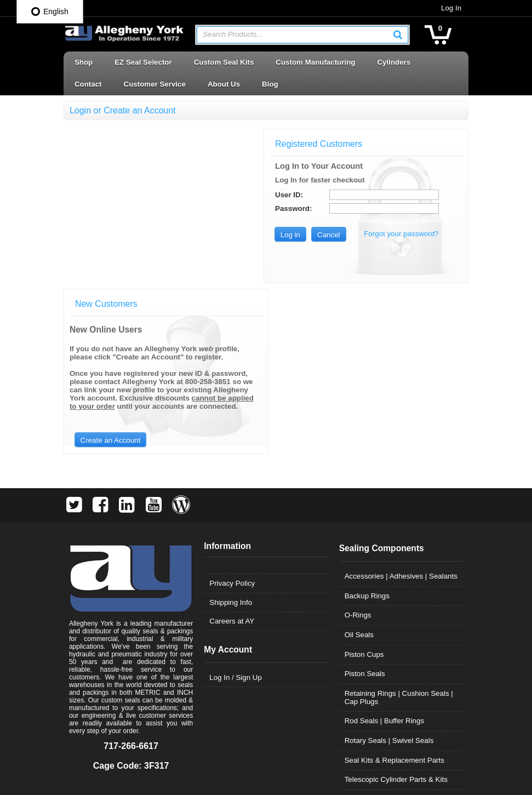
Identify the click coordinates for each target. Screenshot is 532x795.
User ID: (296, 195)
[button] (401, 35)
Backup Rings (368, 436)
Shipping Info (230, 442)
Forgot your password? (408, 234)
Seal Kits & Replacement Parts (395, 600)
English (50, 12)
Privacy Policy (231, 423)
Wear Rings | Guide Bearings (392, 678)
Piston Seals (365, 514)
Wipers (356, 698)
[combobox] (303, 35)
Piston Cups (365, 494)
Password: (300, 208)
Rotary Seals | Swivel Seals (390, 580)
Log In (453, 8)
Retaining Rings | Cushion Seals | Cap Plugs (399, 537)
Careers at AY (231, 461)
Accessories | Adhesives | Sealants (402, 416)
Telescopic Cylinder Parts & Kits (397, 619)
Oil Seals (360, 475)
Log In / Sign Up (235, 517)
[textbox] (297, 35)
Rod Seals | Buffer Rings (385, 561)
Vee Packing (365, 659)
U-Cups (357, 639)
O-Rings (359, 455)
